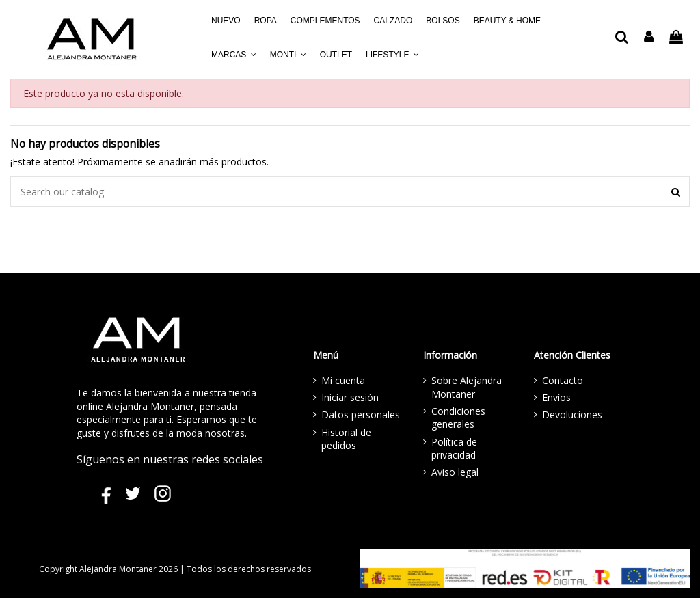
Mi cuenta (343, 380)
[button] (234, 55)
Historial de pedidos (346, 439)
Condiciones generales (458, 418)
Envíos (556, 397)
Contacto (563, 380)
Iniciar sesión (350, 397)
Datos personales (361, 414)
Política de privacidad (454, 449)
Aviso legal (455, 472)
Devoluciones (572, 414)
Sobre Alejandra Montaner (467, 387)
